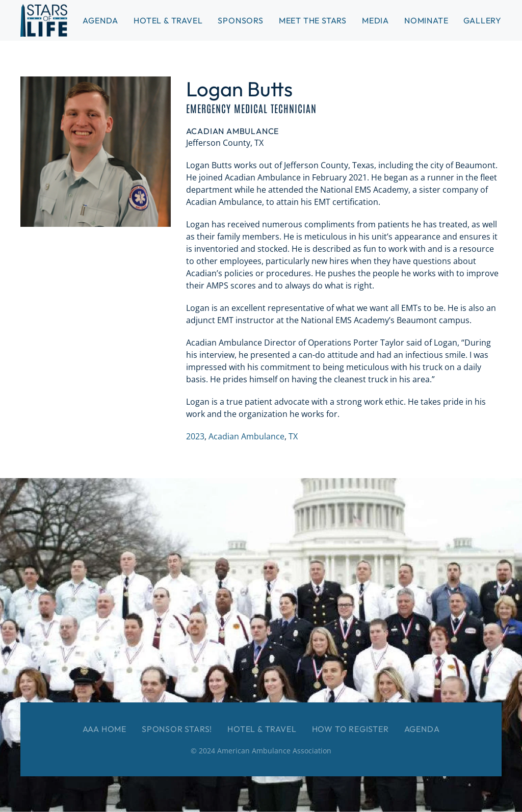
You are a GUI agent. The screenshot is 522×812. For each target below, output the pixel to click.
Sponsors (240, 20)
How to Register (350, 729)
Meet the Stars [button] (313, 20)
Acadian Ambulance (246, 436)
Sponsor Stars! (177, 729)
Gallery (482, 20)
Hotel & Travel (168, 20)
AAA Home (105, 729)
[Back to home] (44, 20)
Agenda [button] (100, 20)
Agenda (422, 729)
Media (375, 20)
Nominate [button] (426, 20)
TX (293, 436)
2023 (195, 436)
